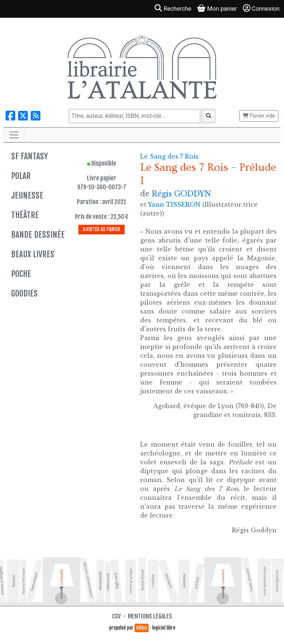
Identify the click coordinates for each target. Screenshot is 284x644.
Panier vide (259, 116)
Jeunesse (27, 195)
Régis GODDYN (181, 194)
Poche (21, 274)
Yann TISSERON (174, 204)
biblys (142, 628)
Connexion (261, 8)
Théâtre (25, 215)
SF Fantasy (29, 156)
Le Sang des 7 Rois (169, 156)
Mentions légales (150, 616)
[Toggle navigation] (14, 135)
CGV (116, 616)
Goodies (24, 293)
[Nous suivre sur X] (23, 116)
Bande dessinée (38, 235)
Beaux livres (33, 254)
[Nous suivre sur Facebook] (10, 116)
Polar (21, 176)
